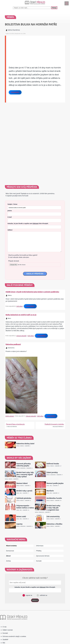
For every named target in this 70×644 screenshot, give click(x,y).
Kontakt (39, 561)
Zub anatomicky (53, 516)
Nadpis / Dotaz (12, 204)
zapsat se (29, 595)
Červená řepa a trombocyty (15, 424)
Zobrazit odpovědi (21, 336)
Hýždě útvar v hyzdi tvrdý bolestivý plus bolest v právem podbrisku (32, 292)
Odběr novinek (8, 630)
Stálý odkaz (20, 306)
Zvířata (8, 561)
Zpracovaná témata (43, 556)
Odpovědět (15, 92)
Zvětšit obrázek (10, 416)
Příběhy (39, 551)
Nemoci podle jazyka (55, 483)
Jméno (10, 211)
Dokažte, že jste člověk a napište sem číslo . (28, 223)
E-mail (10, 217)
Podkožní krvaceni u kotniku (54, 424)
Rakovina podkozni (13, 344)
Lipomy (19, 524)
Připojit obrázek (14, 261)
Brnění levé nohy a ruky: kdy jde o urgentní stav (53, 508)
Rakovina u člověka (54, 524)
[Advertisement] (36, 48)
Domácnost (10, 551)
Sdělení (10, 230)
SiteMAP (5, 640)
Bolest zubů (21, 516)
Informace (40, 546)
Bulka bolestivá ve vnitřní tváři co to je (21, 315)
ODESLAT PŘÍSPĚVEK (35, 274)
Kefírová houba (53, 464)
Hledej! (54, 8)
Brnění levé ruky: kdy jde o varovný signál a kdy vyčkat (25, 475)
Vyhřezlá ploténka (24, 498)
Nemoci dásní (22, 483)
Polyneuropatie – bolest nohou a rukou (25, 507)
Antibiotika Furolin (54, 498)
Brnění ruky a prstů (24, 491)
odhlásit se (43, 595)
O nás (5, 627)
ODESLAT (35, 600)
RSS (4, 643)
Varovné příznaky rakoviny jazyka (24, 465)
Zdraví (8, 556)
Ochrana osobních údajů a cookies (14, 636)
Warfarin (50, 491)
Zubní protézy (52, 472)
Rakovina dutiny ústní (25, 444)
